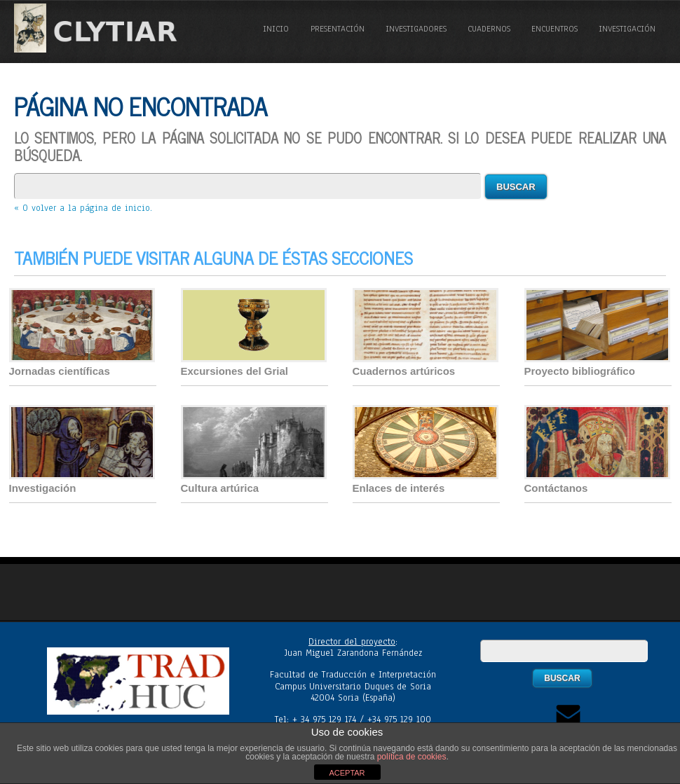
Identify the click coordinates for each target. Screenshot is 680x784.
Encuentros (555, 29)
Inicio (276, 29)
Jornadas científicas (60, 371)
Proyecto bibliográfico (580, 371)
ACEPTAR (347, 773)
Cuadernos (489, 29)
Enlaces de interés (399, 488)
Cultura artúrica (220, 488)
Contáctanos (556, 488)
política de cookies (412, 757)
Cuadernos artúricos (404, 371)
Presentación (338, 29)
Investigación (627, 29)
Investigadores (416, 29)
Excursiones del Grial (234, 371)
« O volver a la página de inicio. (83, 208)
